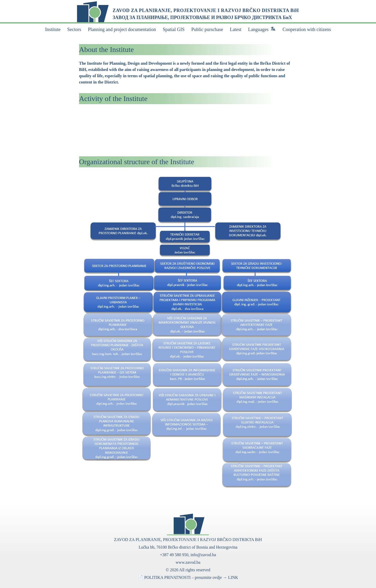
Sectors (74, 29)
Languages (258, 29)
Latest (236, 29)
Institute (53, 29)
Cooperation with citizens (307, 29)
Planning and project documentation (122, 29)
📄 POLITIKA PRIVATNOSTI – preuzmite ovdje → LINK (188, 577)
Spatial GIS (174, 29)
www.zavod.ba (188, 562)
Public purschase (207, 29)
